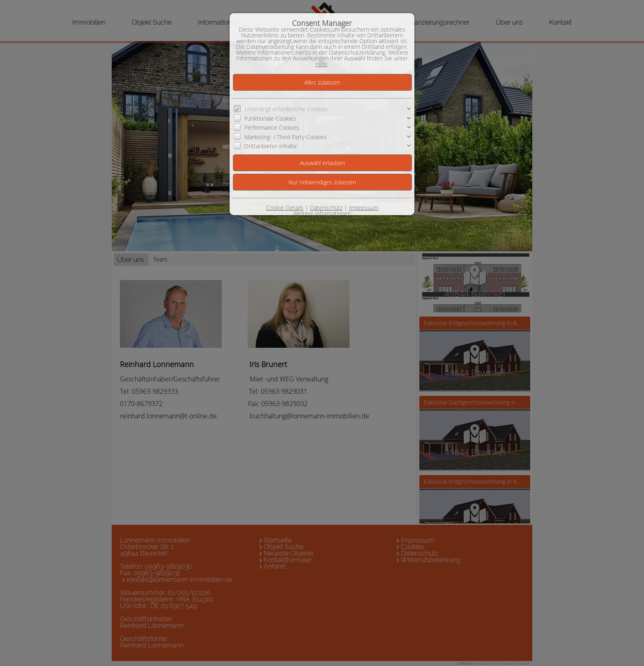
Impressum (364, 208)
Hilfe (322, 64)
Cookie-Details (285, 208)
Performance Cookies (272, 127)
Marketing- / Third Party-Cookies (286, 137)
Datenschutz (326, 208)
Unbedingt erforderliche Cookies (286, 109)
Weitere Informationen (322, 213)
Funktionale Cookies (270, 118)
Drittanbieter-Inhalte (271, 146)
